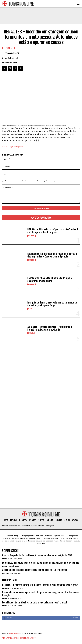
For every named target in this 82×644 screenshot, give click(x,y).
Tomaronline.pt (14, 633)
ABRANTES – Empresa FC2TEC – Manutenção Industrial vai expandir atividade (50, 328)
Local (30, 309)
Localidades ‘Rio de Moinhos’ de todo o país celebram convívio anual (50, 279)
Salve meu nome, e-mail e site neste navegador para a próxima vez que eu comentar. (36, 181)
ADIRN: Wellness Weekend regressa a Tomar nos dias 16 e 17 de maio (35, 570)
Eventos (6, 573)
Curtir (76, 618)
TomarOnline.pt (12, 53)
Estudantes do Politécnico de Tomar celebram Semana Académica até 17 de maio (41, 563)
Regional (32, 236)
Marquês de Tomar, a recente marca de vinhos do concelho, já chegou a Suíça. (52, 304)
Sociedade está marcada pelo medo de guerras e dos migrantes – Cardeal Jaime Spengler (52, 255)
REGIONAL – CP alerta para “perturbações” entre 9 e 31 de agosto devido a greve (53, 231)
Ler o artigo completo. (13, 147)
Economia (32, 333)
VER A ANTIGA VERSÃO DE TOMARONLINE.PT (19, 638)
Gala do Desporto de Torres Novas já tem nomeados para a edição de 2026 (37, 555)
